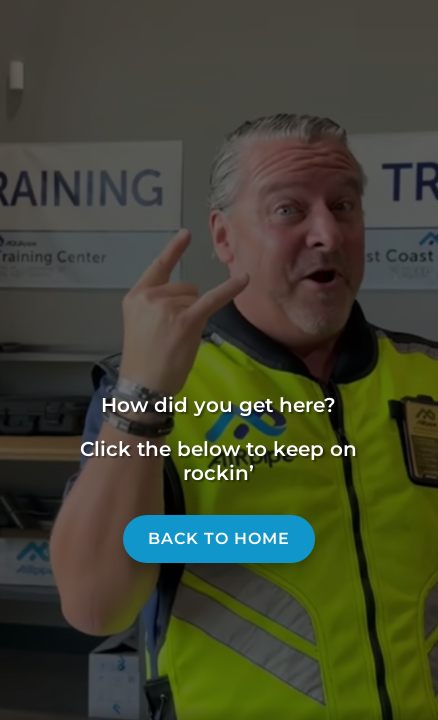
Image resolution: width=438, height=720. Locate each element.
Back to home (219, 538)
